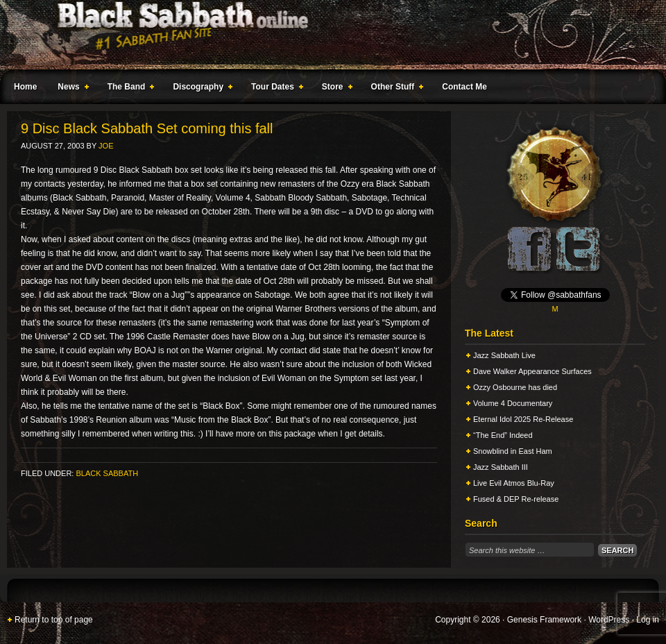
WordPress (609, 620)
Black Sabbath (107, 473)
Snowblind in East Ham (513, 451)
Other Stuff (395, 89)
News (70, 89)
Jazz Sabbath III (501, 467)
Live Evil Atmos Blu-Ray (514, 483)
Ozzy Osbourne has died (515, 387)
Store (334, 89)
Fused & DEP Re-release (516, 499)
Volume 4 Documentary (513, 403)
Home (25, 87)
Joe (106, 146)
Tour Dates (274, 89)
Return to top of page (54, 620)
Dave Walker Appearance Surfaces (532, 371)
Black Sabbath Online (326, 35)
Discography (200, 89)
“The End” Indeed (503, 435)
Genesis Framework (544, 620)
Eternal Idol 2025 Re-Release (523, 419)
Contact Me (464, 87)
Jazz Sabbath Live (504, 355)
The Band (128, 89)
